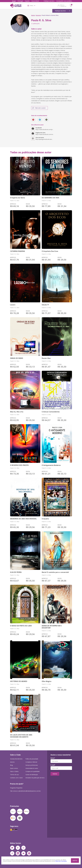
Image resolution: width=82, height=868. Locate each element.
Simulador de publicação (35, 778)
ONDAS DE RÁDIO (17, 358)
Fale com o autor (40, 108)
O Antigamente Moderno (51, 465)
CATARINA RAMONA (17, 251)
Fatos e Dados (14, 771)
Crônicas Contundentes (51, 412)
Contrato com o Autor (16, 778)
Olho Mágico (47, 681)
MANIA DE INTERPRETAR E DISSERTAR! (52, 627)
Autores (38, 15)
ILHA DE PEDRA (16, 572)
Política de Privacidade (61, 861)
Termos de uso (14, 775)
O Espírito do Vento (18, 198)
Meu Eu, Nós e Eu (17, 412)
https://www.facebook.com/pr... (44, 129)
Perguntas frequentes (16, 788)
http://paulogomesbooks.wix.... (44, 138)
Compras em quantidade (33, 771)
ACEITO (75, 860)
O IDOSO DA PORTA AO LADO (21, 626)
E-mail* (53, 765)
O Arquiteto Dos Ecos (50, 251)
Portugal (20, 1)
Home (33, 15)
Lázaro (13, 305)
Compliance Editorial (31, 762)
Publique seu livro (49, 1)
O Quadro (45, 519)
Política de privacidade (32, 759)
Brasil (14, 1)
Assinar (55, 774)
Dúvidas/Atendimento (16, 759)
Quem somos (14, 768)
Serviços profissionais (32, 765)
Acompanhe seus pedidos (64, 1)
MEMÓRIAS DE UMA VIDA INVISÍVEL (23, 519)
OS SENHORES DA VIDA (50, 198)
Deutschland (35, 1)
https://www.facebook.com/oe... (45, 133)
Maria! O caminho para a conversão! (55, 572)
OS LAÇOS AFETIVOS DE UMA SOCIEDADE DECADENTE (21, 736)
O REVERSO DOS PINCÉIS (19, 465)
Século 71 (45, 305)
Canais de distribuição (32, 775)
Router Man (46, 358)
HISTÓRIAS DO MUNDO (19, 681)
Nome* (53, 758)
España (27, 1)
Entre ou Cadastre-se (63, 6)
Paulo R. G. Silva (15, 201)
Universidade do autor (32, 768)
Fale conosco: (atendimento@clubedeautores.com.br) (25, 791)
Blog (11, 765)
